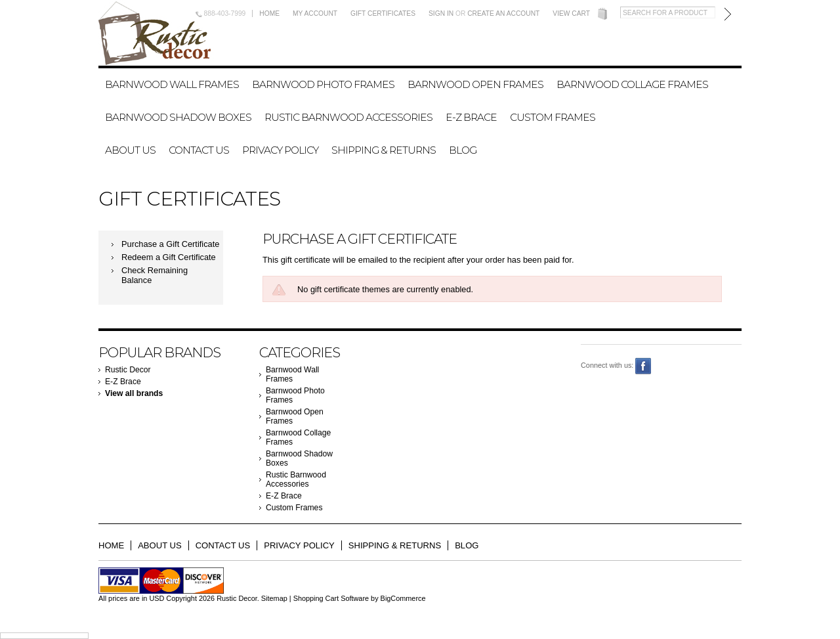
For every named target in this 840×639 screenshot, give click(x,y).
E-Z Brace (471, 117)
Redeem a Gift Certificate (169, 257)
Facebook (643, 366)
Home (269, 13)
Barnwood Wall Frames (172, 84)
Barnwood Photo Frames (323, 84)
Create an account (503, 13)
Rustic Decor (128, 370)
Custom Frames (553, 117)
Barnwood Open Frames (475, 84)
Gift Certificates (383, 13)
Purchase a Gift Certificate (170, 244)
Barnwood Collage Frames (632, 84)
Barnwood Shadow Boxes (178, 117)
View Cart (571, 13)
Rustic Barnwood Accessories (348, 117)
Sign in (441, 13)
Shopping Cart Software (331, 598)
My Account (315, 13)
